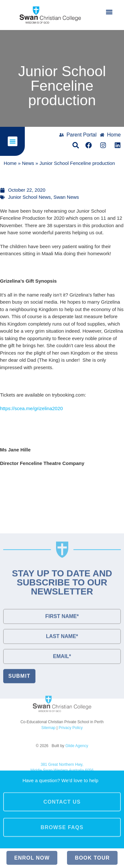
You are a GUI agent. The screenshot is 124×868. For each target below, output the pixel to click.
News (28, 163)
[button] (109, 12)
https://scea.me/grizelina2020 (31, 408)
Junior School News (29, 197)
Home (10, 163)
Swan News (66, 197)
